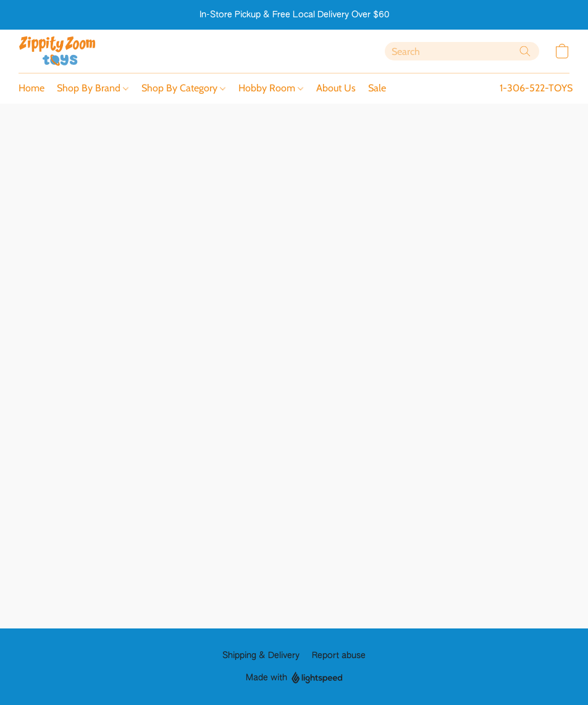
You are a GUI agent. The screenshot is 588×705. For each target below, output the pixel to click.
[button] (57, 51)
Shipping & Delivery (261, 656)
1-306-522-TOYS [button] (536, 88)
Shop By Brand (93, 88)
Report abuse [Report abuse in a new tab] (339, 656)
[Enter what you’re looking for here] (462, 51)
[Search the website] (525, 51)
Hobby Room (271, 88)
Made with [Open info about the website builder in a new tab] (294, 678)
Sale (377, 88)
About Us (336, 88)
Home (31, 88)
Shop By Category (183, 88)
